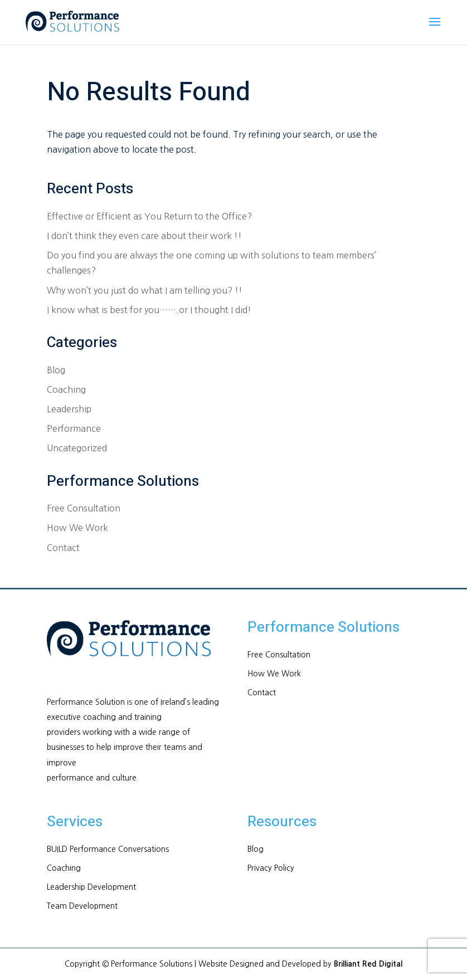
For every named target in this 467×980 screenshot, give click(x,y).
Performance (74, 428)
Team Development (82, 906)
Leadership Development (91, 887)
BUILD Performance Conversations (108, 849)
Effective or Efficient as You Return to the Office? (149, 216)
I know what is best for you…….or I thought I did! (149, 310)
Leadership (69, 409)
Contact (63, 548)
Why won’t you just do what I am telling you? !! (145, 290)
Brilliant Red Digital (368, 964)
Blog (56, 370)
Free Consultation (84, 508)
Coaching (66, 389)
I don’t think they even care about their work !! (144, 236)
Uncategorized (77, 448)
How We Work (77, 528)
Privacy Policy (271, 868)
